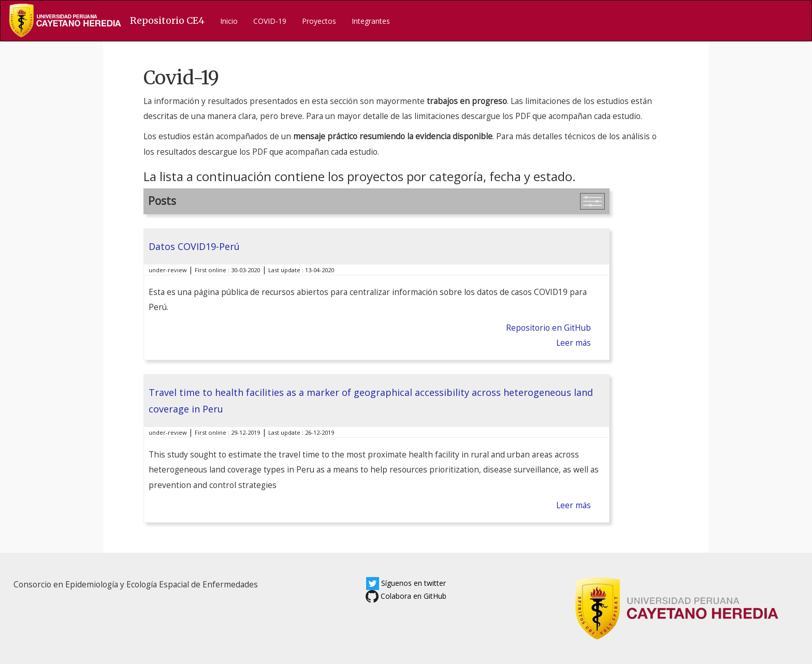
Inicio (229, 21)
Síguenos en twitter (406, 583)
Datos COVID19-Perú (194, 246)
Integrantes (371, 21)
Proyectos (319, 21)
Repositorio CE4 (167, 20)
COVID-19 (270, 21)
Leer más (574, 343)
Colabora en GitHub (406, 596)
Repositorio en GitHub (548, 328)
